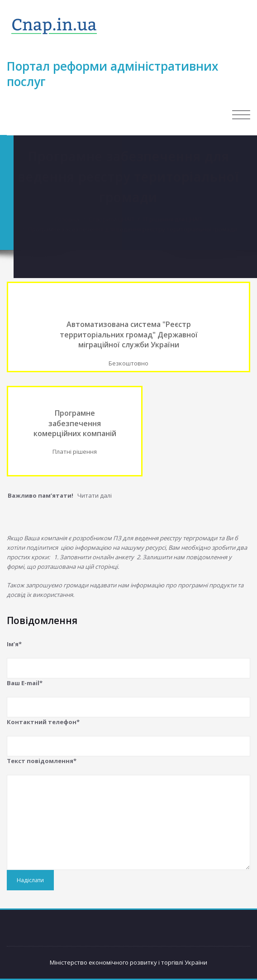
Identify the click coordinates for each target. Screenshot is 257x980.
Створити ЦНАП (113, 219)
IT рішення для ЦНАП (174, 219)
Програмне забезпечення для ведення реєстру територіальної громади (134, 229)
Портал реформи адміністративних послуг (112, 74)
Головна (69, 219)
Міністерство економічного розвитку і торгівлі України (128, 962)
